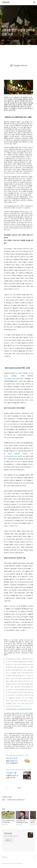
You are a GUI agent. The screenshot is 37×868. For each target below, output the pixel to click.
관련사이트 (5, 857)
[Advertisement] (18, 65)
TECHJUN (6, 2)
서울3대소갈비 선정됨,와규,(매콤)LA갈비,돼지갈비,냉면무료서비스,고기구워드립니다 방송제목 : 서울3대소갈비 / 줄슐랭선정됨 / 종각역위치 (13, 777)
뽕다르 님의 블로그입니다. (11, 836)
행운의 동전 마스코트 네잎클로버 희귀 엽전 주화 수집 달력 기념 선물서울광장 (12, 762)
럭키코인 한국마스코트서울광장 (12, 758)
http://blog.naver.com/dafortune (16, 755)
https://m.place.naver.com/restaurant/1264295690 (16, 770)
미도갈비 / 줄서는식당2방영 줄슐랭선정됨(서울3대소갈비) (13, 773)
